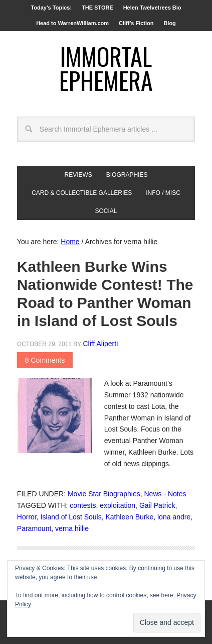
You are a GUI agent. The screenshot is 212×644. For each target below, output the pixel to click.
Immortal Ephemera (106, 68)
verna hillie (72, 528)
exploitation (118, 505)
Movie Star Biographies (104, 494)
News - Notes (165, 494)
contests (83, 505)
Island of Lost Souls (71, 517)
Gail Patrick (157, 505)
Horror (27, 517)
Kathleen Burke (129, 517)
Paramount (34, 528)
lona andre (174, 517)
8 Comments (45, 360)
